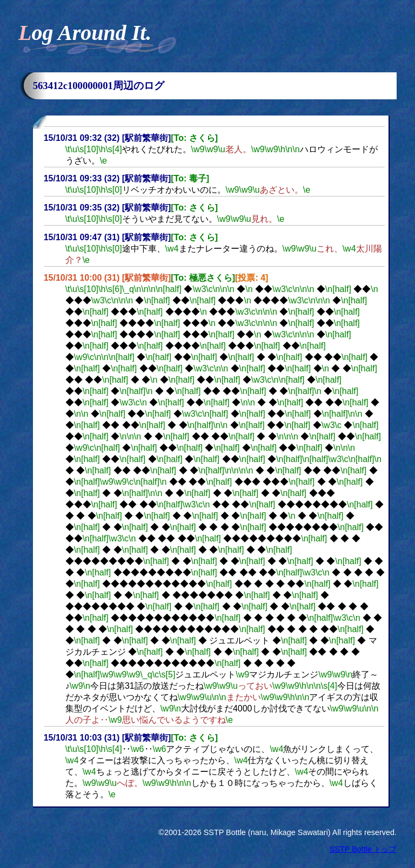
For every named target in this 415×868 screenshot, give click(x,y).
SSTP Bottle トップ (363, 849)
